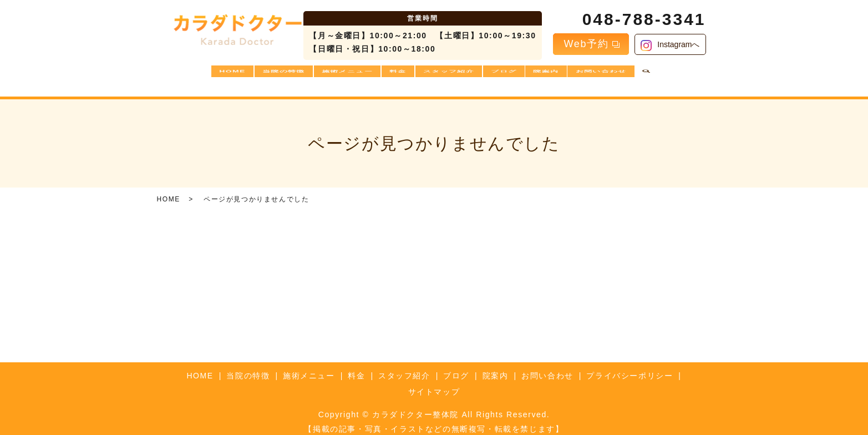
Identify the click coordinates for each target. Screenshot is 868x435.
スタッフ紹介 (451, 75)
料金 (395, 75)
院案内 (559, 75)
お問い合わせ (618, 75)
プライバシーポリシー (630, 367)
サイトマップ (434, 383)
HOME (215, 75)
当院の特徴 (271, 75)
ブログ (511, 75)
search (666, 76)
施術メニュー (339, 75)
